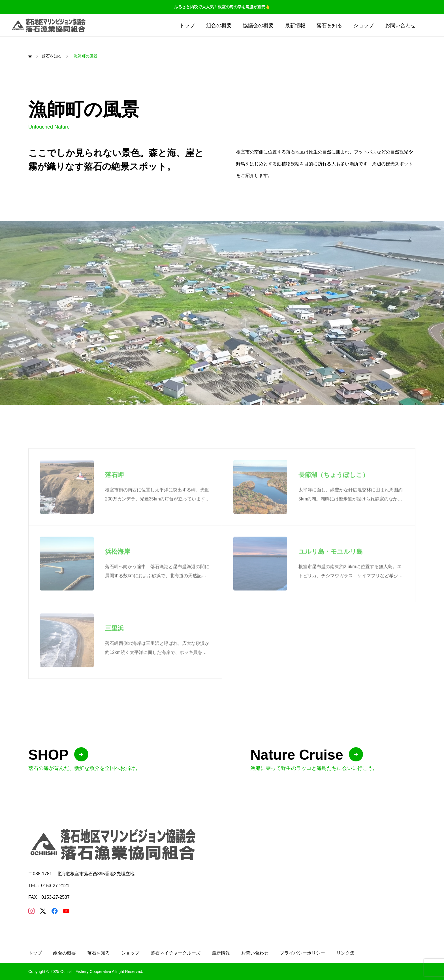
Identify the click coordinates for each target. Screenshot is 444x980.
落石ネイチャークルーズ (176, 953)
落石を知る (329, 25)
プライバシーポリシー (302, 953)
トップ (187, 25)
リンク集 (345, 953)
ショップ (364, 25)
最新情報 (295, 25)
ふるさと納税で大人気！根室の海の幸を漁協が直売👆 (222, 7)
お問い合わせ (400, 25)
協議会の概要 (258, 25)
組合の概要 (219, 25)
